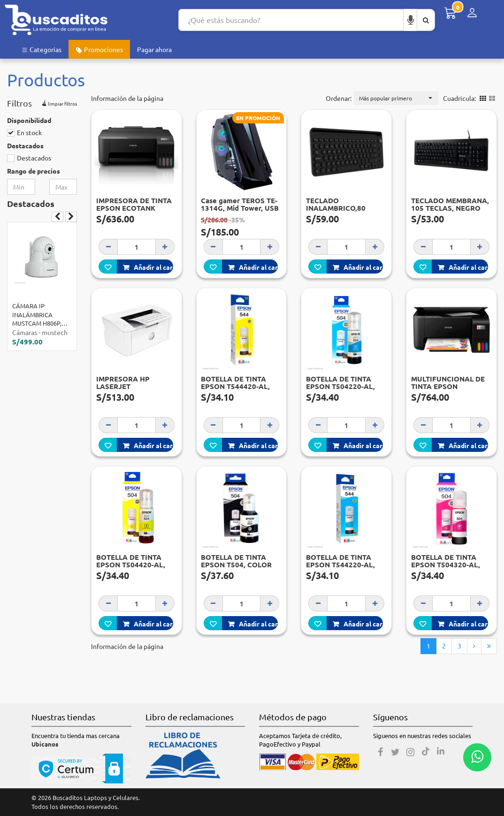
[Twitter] (396, 752)
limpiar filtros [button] (58, 102)
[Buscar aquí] (426, 20)
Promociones (99, 50)
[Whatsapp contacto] (477, 757)
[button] (396, 98)
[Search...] (291, 20)
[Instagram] (411, 752)
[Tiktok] (426, 752)
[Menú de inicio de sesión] (472, 13)
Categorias (41, 49)
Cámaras (25, 332)
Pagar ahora (154, 49)
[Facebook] (381, 752)
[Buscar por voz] (411, 20)
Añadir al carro (148, 267)
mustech (55, 332)
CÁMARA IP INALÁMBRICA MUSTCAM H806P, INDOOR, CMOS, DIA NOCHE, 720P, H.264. (40, 315)
